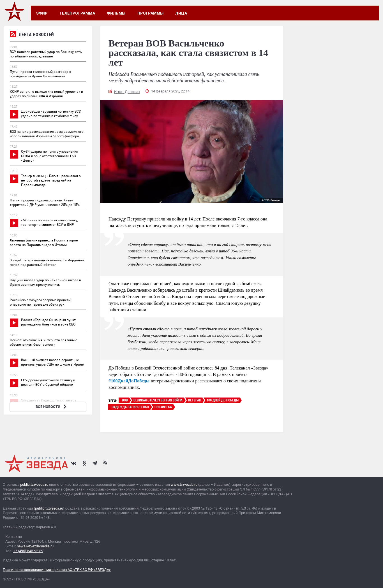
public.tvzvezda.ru (34, 484)
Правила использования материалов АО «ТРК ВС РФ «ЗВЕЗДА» (57, 570)
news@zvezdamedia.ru (35, 546)
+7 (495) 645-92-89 (28, 551)
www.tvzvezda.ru (184, 484)
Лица (181, 13)
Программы (151, 13)
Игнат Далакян (127, 92)
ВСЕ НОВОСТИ (52, 407)
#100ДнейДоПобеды (129, 381)
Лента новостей (32, 35)
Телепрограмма (77, 13)
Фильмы (116, 13)
